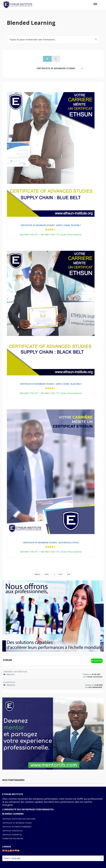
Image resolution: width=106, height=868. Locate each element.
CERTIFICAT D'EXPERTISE (12, 835)
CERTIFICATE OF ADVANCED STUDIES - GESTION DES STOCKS (51, 543)
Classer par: (13, 67)
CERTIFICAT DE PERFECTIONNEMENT (17, 827)
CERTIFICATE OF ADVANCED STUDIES (17, 823)
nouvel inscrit (9, 682)
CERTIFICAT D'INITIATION (12, 831)
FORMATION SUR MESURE (13, 839)
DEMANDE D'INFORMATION (15, 672)
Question (97, 661)
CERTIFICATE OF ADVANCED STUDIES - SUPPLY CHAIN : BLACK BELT (51, 384)
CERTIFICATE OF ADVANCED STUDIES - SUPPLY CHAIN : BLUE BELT (51, 225)
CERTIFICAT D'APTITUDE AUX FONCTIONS (19, 819)
